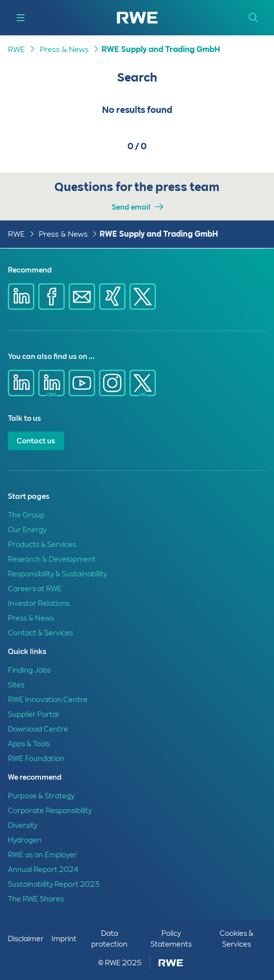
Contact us (36, 441)
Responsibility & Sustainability (57, 574)
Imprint (64, 939)
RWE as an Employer (42, 855)
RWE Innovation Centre (48, 700)
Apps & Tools (29, 744)
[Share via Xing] (112, 297)
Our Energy (27, 530)
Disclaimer (26, 939)
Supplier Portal (33, 714)
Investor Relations (39, 603)
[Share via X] (143, 297)
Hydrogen (25, 840)
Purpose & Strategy (41, 796)
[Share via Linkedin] (21, 297)
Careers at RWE (35, 589)
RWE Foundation (36, 759)
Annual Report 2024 (43, 870)
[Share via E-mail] (82, 297)
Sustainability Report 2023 (54, 884)
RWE (16, 49)
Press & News (64, 49)
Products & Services (42, 544)
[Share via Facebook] (51, 297)
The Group (26, 515)
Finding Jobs (29, 670)
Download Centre (38, 729)
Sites (16, 685)
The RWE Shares (36, 899)
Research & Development (52, 559)
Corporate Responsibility (50, 811)
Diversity (23, 825)
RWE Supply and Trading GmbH (161, 49)
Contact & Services (40, 633)
